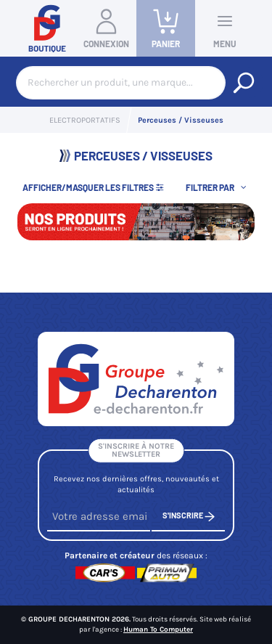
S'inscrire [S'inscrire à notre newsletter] (189, 517)
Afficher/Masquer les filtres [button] (94, 187)
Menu (225, 28)
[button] (218, 187)
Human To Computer (158, 629)
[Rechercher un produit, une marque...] (244, 83)
